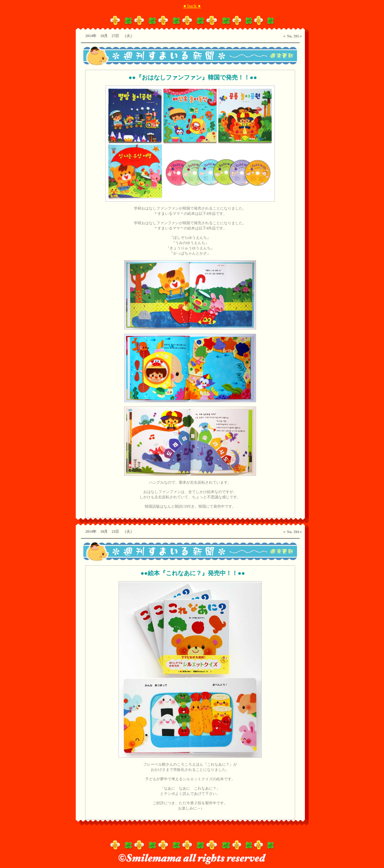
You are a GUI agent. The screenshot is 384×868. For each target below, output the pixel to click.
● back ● (192, 6)
